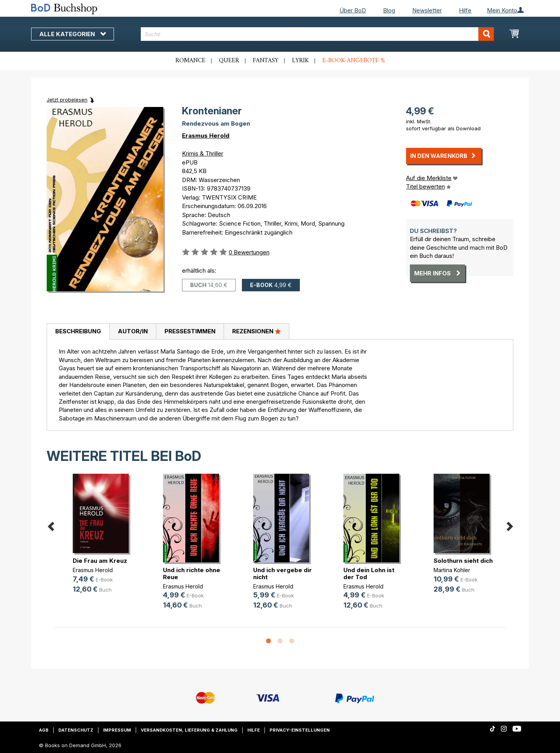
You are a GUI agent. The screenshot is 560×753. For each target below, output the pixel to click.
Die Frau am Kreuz (100, 561)
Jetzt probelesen (67, 100)
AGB (44, 730)
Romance (190, 61)
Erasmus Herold (206, 136)
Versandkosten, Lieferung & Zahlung (189, 730)
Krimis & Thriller (203, 153)
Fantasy (266, 61)
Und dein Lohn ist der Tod (369, 574)
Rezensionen (256, 331)
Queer (229, 61)
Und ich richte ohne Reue (192, 574)
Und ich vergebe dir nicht (283, 574)
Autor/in (133, 331)
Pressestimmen (190, 331)
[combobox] (318, 34)
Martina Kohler (452, 570)
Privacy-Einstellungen (300, 730)
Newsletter (427, 10)
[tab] (78, 332)
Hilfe (465, 10)
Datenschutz (76, 730)
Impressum (117, 730)
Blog (389, 10)
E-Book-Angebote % (354, 61)
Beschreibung (78, 331)
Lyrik (300, 61)
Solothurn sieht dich (463, 561)
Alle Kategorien (73, 34)
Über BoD (353, 10)
